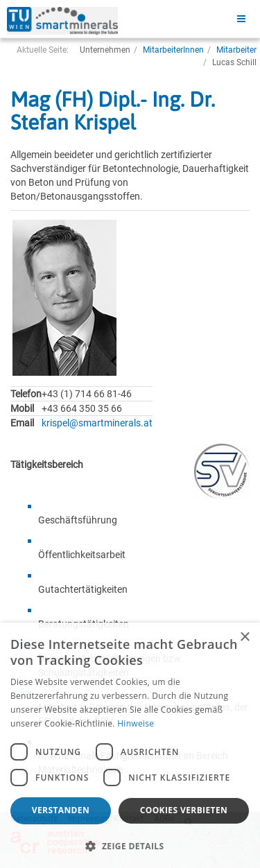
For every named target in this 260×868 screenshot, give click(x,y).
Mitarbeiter (236, 50)
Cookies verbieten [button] (184, 810)
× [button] (244, 637)
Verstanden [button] (61, 810)
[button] (130, 845)
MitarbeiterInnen (173, 50)
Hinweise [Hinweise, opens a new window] (136, 723)
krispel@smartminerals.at (97, 423)
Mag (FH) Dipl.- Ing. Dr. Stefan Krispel (113, 111)
